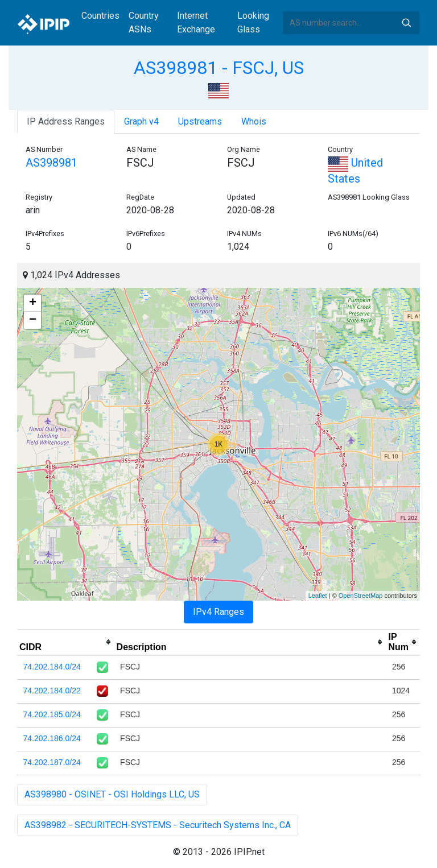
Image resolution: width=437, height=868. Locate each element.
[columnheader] (66, 642)
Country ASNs (144, 22)
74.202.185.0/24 (52, 714)
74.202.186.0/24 (52, 738)
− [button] (33, 320)
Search (406, 23)
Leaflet (318, 596)
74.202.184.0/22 (52, 691)
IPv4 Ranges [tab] (218, 612)
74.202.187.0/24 (52, 762)
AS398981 (51, 163)
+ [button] (33, 303)
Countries (100, 16)
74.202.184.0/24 (52, 667)
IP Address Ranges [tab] (66, 121)
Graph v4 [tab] (141, 121)
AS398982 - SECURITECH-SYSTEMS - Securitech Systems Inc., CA (158, 825)
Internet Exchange (196, 22)
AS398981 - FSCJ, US (219, 68)
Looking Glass (253, 22)
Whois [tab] (254, 121)
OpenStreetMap (361, 596)
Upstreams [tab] (200, 121)
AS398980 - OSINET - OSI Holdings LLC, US (112, 794)
